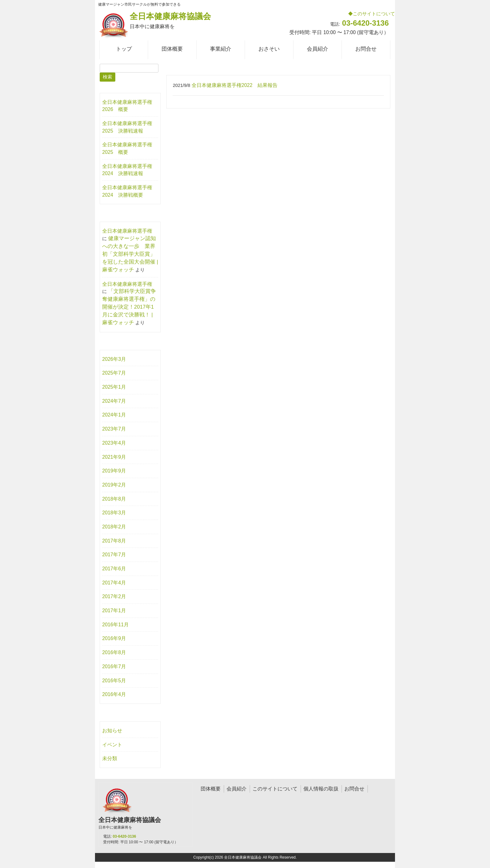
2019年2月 (114, 485)
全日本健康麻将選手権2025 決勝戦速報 (127, 127)
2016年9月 (114, 638)
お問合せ (354, 789)
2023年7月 (114, 429)
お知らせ (112, 731)
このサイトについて (275, 789)
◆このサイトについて (372, 14)
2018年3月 (114, 513)
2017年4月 (114, 583)
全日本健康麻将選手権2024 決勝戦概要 (127, 191)
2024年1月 (114, 415)
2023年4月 (114, 443)
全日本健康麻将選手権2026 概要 (127, 106)
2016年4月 (114, 694)
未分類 (110, 758)
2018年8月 (114, 499)
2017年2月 (114, 596)
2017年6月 (114, 569)
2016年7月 (114, 666)
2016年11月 (115, 625)
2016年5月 (114, 681)
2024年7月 (114, 401)
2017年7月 (114, 555)
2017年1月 (114, 611)
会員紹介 (237, 789)
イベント (112, 745)
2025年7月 (114, 373)
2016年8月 (114, 652)
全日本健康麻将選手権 (127, 231)
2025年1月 (114, 387)
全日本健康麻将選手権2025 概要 (127, 148)
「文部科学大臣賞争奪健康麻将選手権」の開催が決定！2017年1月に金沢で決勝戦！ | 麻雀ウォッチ (129, 307)
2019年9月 (114, 471)
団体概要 (211, 789)
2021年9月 (114, 457)
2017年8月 (114, 541)
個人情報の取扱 (321, 789)
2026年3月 (114, 359)
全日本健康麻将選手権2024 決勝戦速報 (127, 170)
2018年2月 (114, 527)
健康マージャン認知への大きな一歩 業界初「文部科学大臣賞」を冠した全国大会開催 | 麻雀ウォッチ (130, 254)
